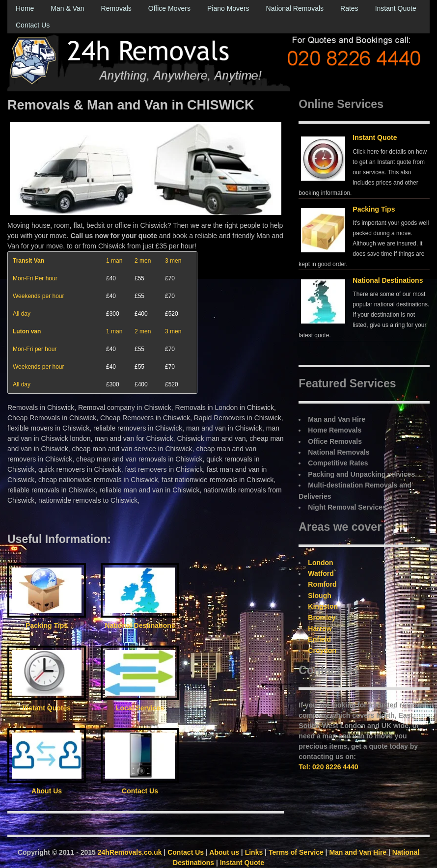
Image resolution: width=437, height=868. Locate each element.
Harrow (320, 628)
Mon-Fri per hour (35, 349)
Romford (322, 584)
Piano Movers (228, 8)
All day (22, 314)
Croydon (322, 651)
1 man (114, 261)
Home (25, 8)
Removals (116, 8)
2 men (143, 261)
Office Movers (169, 8)
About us (224, 852)
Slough (319, 596)
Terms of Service (296, 852)
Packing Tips (374, 209)
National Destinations (388, 280)
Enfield (319, 639)
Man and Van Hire (358, 852)
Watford (321, 573)
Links (254, 852)
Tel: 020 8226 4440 (328, 767)
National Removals (295, 8)
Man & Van (67, 8)
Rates (349, 8)
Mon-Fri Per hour (35, 278)
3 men (173, 261)
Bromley (322, 618)
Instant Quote (396, 8)
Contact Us (33, 25)
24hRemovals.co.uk (130, 852)
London (320, 563)
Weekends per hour (39, 296)
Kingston (323, 606)
